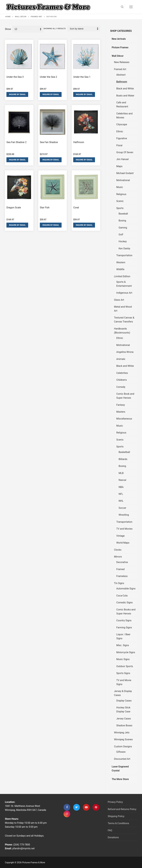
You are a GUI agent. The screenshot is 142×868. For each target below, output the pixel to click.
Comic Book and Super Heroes (125, 396)
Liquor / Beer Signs (123, 636)
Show (8, 29)
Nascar (122, 480)
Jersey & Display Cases (123, 693)
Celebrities (122, 373)
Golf (121, 235)
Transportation (124, 255)
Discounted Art (122, 759)
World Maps (123, 543)
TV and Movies (124, 529)
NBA (121, 487)
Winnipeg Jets (122, 733)
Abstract (121, 75)
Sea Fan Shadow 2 (16, 142)
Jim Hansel (122, 159)
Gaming (123, 228)
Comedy (121, 387)
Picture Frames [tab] (120, 47)
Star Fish (45, 208)
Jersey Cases (124, 719)
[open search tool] (122, 7)
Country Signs (124, 620)
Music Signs (123, 659)
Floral (119, 145)
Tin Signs (119, 583)
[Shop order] (84, 29)
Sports (120, 208)
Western (121, 262)
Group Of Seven (125, 152)
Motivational (123, 180)
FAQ (110, 830)
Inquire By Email (17, 94)
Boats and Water (125, 96)
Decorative (122, 562)
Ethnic (120, 131)
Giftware (121, 752)
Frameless (122, 576)
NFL (121, 494)
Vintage (120, 536)
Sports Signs (123, 673)
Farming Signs (124, 628)
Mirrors (118, 557)
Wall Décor (21, 17)
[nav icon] (131, 7)
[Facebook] (67, 807)
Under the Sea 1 (82, 77)
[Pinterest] (96, 807)
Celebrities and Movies (124, 116)
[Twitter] (77, 807)
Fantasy (121, 405)
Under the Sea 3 (15, 77)
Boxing (122, 221)
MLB (121, 473)
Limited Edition (122, 276)
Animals (121, 359)
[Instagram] (67, 814)
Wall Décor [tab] (118, 56)
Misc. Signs (123, 645)
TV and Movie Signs (124, 682)
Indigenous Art (124, 293)
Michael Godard (125, 173)
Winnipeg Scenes (123, 739)
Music (120, 187)
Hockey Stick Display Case (123, 710)
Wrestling (124, 515)
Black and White (125, 89)
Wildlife (120, 269)
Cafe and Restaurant (122, 104)
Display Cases (124, 701)
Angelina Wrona (125, 352)
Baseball (123, 214)
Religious (121, 194)
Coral (76, 208)
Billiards (123, 459)
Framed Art (37, 17)
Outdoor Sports (125, 666)
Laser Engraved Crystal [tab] (120, 769)
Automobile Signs (126, 589)
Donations (113, 837)
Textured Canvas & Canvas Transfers (124, 320)
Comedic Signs (124, 603)
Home (8, 17)
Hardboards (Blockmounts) (122, 331)
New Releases (122, 62)
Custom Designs (123, 746)
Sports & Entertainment (124, 284)
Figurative (122, 138)
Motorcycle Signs (126, 652)
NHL (121, 501)
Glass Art (119, 300)
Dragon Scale (14, 208)
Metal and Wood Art (123, 309)
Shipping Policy (116, 816)
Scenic (120, 201)
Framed (120, 569)
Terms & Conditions (118, 823)
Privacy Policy (115, 802)
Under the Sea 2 (48, 77)
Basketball (124, 452)
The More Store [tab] (120, 779)
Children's (121, 380)
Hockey (123, 241)
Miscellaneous (124, 419)
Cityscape (122, 124)
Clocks (118, 550)
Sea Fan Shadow (49, 142)
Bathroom (122, 82)
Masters (121, 412)
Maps (119, 166)
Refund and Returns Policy (122, 809)
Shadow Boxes (124, 725)
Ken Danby (124, 248)
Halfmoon (79, 142)
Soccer (122, 508)
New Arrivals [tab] (119, 39)
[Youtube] (86, 807)
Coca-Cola (122, 596)
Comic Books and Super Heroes (126, 612)
